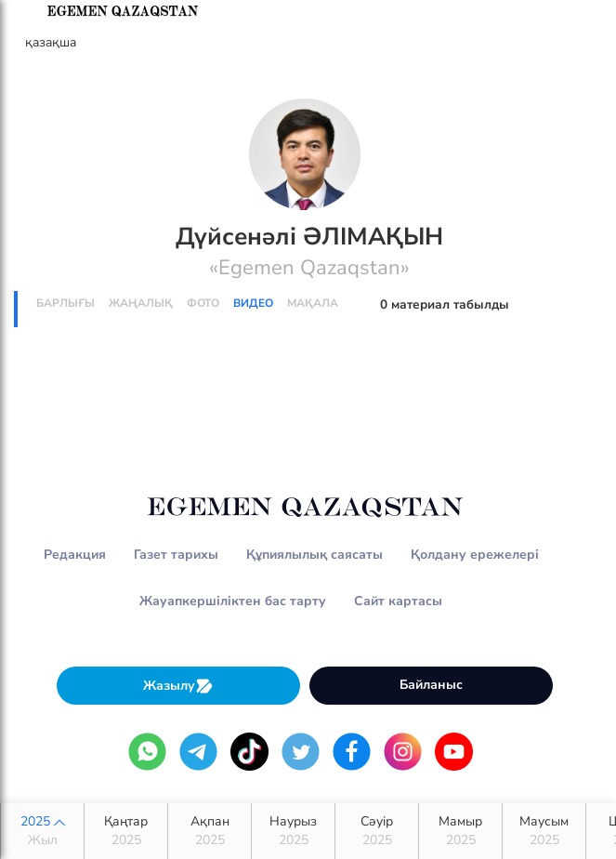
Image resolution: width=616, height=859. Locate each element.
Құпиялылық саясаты (315, 555)
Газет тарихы (176, 555)
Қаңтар (126, 831)
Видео (253, 303)
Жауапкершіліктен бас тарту (233, 601)
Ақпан (210, 831)
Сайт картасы (398, 601)
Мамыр (460, 831)
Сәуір (377, 831)
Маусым (544, 831)
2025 (42, 831)
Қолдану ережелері (475, 555)
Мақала (313, 303)
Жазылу (178, 686)
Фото (203, 303)
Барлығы (66, 303)
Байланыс (431, 685)
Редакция (75, 555)
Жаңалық (141, 303)
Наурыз (293, 831)
